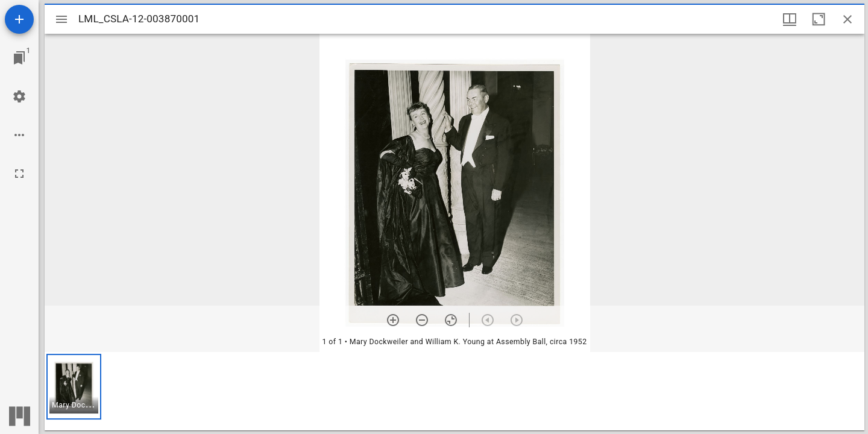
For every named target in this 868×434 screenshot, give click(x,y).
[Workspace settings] (19, 96)
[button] (74, 387)
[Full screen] (19, 174)
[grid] (454, 391)
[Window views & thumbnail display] (790, 19)
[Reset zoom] (451, 320)
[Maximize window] (819, 19)
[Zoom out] (422, 320)
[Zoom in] (393, 320)
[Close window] (848, 19)
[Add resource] (19, 19)
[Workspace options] (19, 135)
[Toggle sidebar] (61, 19)
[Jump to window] (19, 58)
